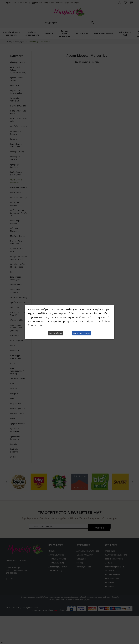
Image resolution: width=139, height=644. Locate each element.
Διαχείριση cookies (82, 333)
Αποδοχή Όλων (56, 333)
